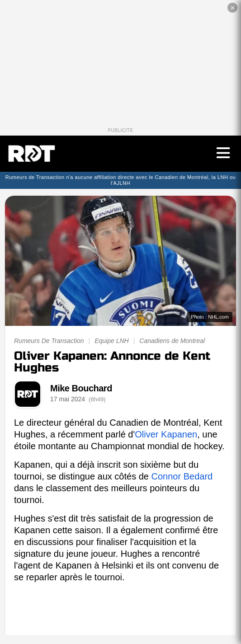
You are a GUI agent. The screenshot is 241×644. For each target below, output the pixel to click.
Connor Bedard (182, 476)
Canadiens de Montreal (172, 341)
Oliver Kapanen (166, 434)
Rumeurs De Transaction (49, 341)
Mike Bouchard (81, 388)
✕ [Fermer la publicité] (233, 8)
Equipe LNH (112, 341)
